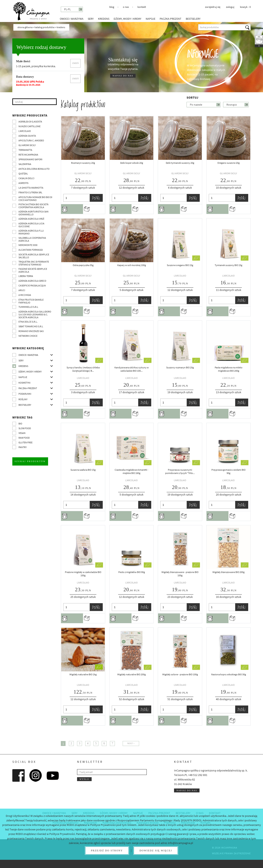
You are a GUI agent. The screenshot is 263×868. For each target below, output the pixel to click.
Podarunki (25, 394)
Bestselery (193, 19)
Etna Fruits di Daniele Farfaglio (31, 301)
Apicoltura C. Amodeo (31, 140)
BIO (20, 424)
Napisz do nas (187, 790)
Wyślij (84, 779)
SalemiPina (25, 164)
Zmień (75, 63)
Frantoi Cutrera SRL (30, 192)
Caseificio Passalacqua (32, 285)
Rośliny (23, 399)
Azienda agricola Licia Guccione (31, 225)
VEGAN (22, 433)
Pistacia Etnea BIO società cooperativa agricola (33, 206)
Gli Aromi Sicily (27, 145)
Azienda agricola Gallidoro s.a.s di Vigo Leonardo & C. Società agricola (35, 314)
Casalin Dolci (26, 178)
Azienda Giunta (27, 136)
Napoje (151, 19)
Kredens (104, 19)
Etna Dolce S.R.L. (28, 322)
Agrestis (23, 183)
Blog (112, 7)
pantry (23, 447)
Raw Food (24, 438)
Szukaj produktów (30, 461)
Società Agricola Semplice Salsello (34, 256)
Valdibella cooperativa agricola (32, 239)
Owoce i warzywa (72, 19)
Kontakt (142, 7)
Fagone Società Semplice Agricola (33, 270)
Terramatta (25, 150)
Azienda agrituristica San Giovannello (33, 213)
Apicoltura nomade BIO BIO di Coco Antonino (35, 199)
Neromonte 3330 (28, 245)
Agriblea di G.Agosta (30, 122)
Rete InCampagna (28, 155)
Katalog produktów (45, 27)
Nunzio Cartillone (29, 126)
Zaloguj (230, 7)
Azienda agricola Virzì (31, 219)
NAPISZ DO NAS (123, 76)
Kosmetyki (24, 383)
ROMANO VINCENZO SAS (31, 331)
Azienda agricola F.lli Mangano (31, 232)
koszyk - (245, 7)
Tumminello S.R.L (28, 307)
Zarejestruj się (213, 7)
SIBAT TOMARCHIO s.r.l (31, 326)
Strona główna (25, 27)
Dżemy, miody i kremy (127, 19)
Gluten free (25, 442)
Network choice (28, 336)
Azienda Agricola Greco (32, 281)
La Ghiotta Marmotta (31, 188)
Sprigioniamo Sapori (30, 159)
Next (130, 743)
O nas (126, 7)
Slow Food (25, 428)
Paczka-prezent (171, 19)
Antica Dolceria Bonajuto (34, 169)
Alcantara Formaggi (31, 250)
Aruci (22, 290)
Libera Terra (26, 276)
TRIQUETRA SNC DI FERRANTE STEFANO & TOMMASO (34, 263)
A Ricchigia (25, 295)
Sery (91, 19)
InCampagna (31, 11)
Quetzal (23, 173)
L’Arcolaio (25, 131)
